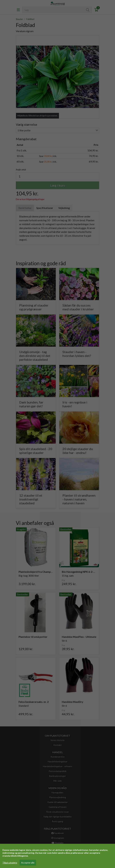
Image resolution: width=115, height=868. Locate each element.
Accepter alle (28, 863)
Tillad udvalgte (10, 863)
